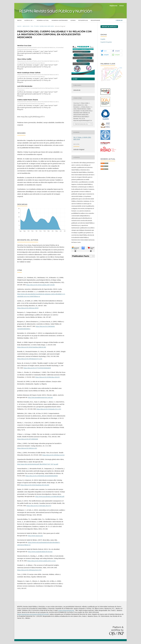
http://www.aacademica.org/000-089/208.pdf (50, 496)
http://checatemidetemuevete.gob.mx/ (40, 397)
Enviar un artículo (109, 27)
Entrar (122, 6)
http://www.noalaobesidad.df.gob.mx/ (40, 552)
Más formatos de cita (81, 124)
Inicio (19, 20)
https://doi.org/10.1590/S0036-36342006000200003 (42, 476)
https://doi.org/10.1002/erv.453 (27, 448)
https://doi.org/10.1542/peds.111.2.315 (49, 409)
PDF (76, 79)
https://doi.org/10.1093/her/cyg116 (53, 455)
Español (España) (106, 42)
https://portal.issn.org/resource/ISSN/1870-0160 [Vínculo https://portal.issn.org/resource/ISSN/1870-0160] (33, 614)
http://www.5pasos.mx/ (35, 536)
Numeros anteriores (60, 20)
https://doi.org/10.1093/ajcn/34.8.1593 (29, 570)
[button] (106, 51)
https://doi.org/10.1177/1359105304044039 (37, 368)
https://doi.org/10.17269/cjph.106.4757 (39, 506)
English (103, 39)
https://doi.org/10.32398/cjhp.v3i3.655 (48, 377)
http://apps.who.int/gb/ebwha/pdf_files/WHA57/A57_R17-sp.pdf (38, 464)
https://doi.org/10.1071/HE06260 (28, 439)
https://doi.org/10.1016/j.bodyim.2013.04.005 (35, 485)
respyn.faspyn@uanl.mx (66, 610)
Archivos (26, 26)
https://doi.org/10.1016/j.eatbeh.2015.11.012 (41, 561)
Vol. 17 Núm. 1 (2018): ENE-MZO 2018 (42, 26)
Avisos (73, 20)
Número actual (43, 20)
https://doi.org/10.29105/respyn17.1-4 (33, 117)
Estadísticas (83, 20)
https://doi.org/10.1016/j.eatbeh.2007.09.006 (40, 285)
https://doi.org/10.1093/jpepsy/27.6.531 (30, 359)
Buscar (119, 20)
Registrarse (95, 20)
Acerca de (29, 20)
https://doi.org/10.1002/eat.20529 (28, 308)
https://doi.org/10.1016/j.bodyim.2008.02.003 (32, 347)
